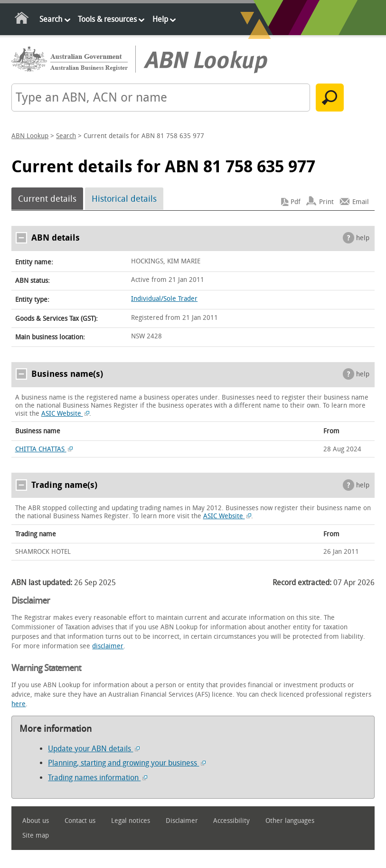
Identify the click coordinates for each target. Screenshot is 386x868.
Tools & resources (107, 19)
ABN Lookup (30, 136)
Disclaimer (182, 821)
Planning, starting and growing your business (127, 763)
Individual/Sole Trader (164, 299)
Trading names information (98, 778)
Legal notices (131, 821)
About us (36, 821)
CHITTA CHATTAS (44, 449)
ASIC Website (66, 414)
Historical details (124, 199)
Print (326, 202)
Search (51, 19)
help (363, 238)
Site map (36, 835)
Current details (47, 199)
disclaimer (108, 646)
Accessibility (231, 821)
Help (160, 19)
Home (22, 20)
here (19, 704)
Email (361, 202)
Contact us (80, 821)
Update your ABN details (94, 749)
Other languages (290, 821)
